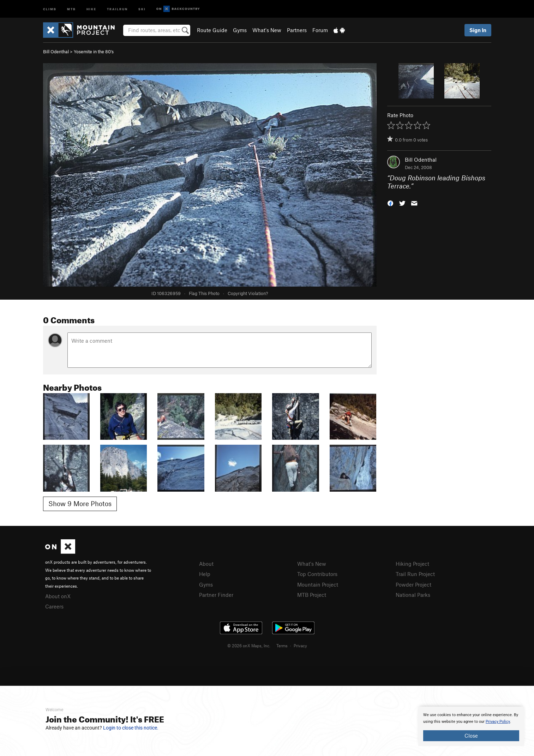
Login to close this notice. (131, 728)
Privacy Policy (498, 722)
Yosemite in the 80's (94, 52)
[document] (471, 726)
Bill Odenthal (56, 52)
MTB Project (312, 595)
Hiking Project (412, 564)
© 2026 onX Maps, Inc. (249, 646)
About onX (58, 596)
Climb (50, 9)
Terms (282, 646)
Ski (142, 9)
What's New (267, 30)
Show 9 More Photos (80, 503)
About (206, 564)
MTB (71, 9)
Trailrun (117, 9)
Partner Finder (216, 595)
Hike (91, 9)
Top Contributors (317, 574)
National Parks (413, 595)
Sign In (478, 30)
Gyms (240, 30)
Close (471, 736)
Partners (297, 30)
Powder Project (413, 584)
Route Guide (212, 30)
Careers (54, 606)
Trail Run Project (415, 574)
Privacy (300, 646)
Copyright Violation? (248, 293)
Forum (320, 30)
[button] (390, 202)
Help (205, 574)
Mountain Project (318, 584)
